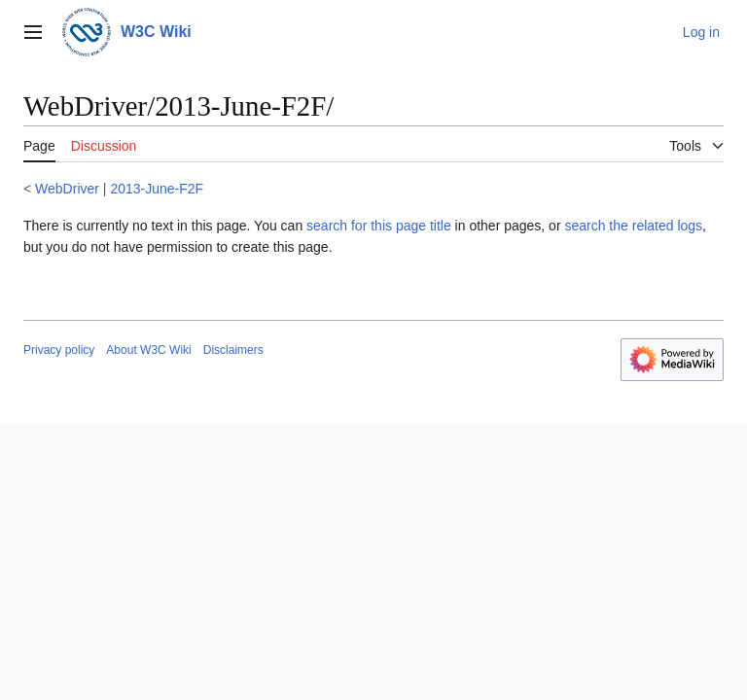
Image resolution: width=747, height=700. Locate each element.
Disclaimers (233, 350)
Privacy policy (59, 350)
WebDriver (67, 189)
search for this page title (379, 226)
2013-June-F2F (157, 189)
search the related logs (633, 226)
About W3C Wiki (148, 350)
